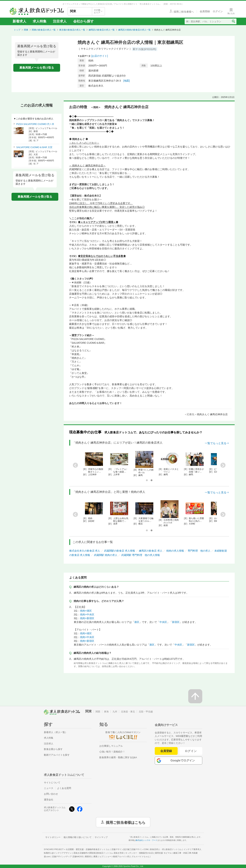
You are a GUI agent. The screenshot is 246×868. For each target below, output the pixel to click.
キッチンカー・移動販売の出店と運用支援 (148, 853)
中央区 (163, 622)
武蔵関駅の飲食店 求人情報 (119, 551)
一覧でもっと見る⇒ (217, 443)
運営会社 (49, 800)
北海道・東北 (128, 712)
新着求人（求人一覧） (56, 732)
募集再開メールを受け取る (37, 68)
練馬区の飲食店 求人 (151, 551)
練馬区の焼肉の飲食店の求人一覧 (134, 30)
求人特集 (40, 21)
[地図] (127, 81)
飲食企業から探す (53, 749)
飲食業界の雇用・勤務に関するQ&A (118, 757)
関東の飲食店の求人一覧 (44, 30)
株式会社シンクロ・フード (146, 840)
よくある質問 (64, 788)
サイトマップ (101, 837)
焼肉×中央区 (87, 614)
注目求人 (60, 21)
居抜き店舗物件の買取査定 (98, 853)
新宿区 (176, 622)
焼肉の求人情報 (175, 551)
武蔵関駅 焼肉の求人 (106, 555)
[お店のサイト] (100, 56)
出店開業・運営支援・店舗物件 (88, 849)
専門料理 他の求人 (199, 551)
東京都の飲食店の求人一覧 (72, 30)
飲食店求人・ (166, 849)
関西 (98, 712)
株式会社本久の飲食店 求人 (85, 551)
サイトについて (52, 783)
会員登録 (166, 751)
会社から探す (83, 21)
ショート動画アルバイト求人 (127, 857)
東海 (106, 712)
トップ (17, 30)
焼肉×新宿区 (87, 618)
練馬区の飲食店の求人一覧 (102, 30)
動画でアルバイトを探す (57, 755)
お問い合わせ (51, 794)
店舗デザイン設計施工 (130, 849)
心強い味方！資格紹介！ (112, 752)
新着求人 (19, 21)
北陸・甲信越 (146, 712)
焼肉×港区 (86, 611)
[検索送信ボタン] (233, 21)
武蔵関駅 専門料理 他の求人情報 (141, 555)
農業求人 (94, 857)
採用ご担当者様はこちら (126, 822)
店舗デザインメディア (68, 857)
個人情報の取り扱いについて (78, 837)
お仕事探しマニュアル (111, 746)
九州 (115, 712)
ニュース (49, 788)
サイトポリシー (53, 837)
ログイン (191, 751)
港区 (137, 622)
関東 (26, 30)
